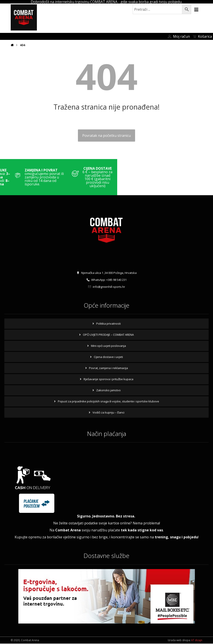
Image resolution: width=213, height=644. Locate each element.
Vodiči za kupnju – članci (108, 412)
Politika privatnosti (108, 324)
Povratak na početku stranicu (106, 136)
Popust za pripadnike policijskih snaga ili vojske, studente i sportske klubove (108, 401)
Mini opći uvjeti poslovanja (108, 346)
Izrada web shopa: (179, 641)
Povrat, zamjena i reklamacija (108, 368)
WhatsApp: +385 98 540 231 (107, 280)
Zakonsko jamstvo (108, 390)
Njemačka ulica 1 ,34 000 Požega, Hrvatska (107, 273)
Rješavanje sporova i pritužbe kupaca (108, 379)
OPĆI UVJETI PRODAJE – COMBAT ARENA (108, 335)
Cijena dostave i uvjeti (108, 357)
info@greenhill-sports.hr (107, 287)
